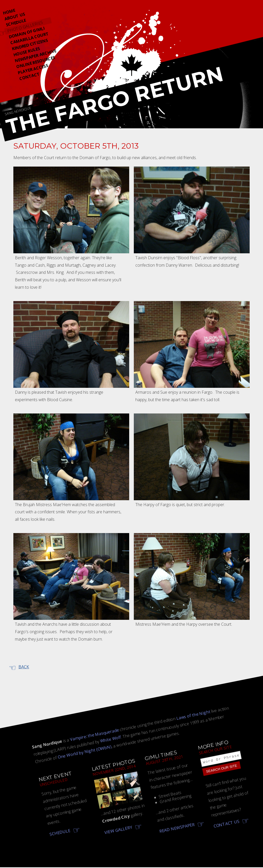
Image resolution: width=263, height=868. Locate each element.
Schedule (16, 22)
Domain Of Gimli (27, 33)
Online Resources (36, 62)
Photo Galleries (25, 27)
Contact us (227, 825)
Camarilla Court (30, 38)
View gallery (118, 830)
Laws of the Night (193, 715)
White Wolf (110, 739)
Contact (29, 76)
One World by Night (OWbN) (84, 752)
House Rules (26, 52)
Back (24, 667)
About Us (15, 17)
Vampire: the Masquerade (94, 735)
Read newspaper (177, 828)
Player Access (33, 69)
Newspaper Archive (35, 56)
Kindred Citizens (30, 44)
